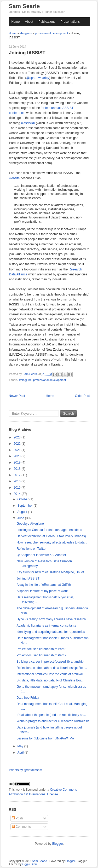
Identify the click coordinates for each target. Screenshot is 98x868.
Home (16, 22)
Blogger (58, 844)
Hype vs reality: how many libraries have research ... (53, 619)
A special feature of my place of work (42, 591)
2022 (18, 444)
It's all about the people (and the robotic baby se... (51, 715)
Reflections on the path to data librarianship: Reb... (52, 668)
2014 (18, 494)
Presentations (70, 22)
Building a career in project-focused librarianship (50, 662)
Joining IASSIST (28, 578)
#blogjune (26, 33)
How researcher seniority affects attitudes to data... (52, 542)
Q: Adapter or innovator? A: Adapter (41, 555)
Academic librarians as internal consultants (46, 626)
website (15, 178)
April (21, 753)
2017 (18, 475)
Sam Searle (24, 6)
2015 (18, 488)
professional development (52, 33)
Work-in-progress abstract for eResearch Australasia (53, 721)
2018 (18, 469)
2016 (18, 481)
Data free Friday (28, 698)
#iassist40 (28, 123)
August (23, 512)
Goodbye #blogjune (30, 524)
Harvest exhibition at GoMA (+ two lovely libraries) (51, 536)
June (21, 518)
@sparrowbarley (38, 78)
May (21, 746)
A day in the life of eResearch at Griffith (44, 585)
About (29, 22)
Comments (21, 827)
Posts (18, 818)
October (23, 499)
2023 (18, 437)
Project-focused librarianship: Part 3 (41, 649)
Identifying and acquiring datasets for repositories (51, 632)
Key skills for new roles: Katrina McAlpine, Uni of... (51, 572)
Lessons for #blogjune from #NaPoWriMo (45, 738)
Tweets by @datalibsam (26, 770)
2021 (18, 450)
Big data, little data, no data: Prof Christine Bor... (50, 680)
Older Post (82, 396)
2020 (18, 456)
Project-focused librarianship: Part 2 (41, 655)
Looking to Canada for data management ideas (49, 530)
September (25, 506)
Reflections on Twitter (31, 549)
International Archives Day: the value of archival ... (51, 674)
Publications (47, 22)
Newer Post (17, 396)
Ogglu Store (30, 864)
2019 (18, 462)
